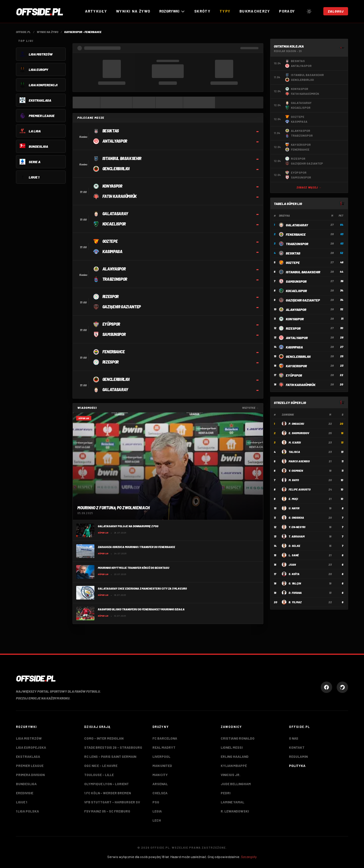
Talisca (294, 452)
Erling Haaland (235, 756)
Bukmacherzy (255, 11)
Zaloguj (336, 11)
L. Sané (294, 555)
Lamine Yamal (232, 802)
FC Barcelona (165, 738)
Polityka (297, 766)
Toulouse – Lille (99, 775)
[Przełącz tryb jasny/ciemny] (309, 11)
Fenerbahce (296, 234)
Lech (157, 820)
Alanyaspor (296, 309)
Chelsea (160, 793)
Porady (287, 11)
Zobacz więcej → (309, 187)
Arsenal (160, 784)
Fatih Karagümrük (301, 385)
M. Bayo (294, 480)
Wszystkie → (250, 408)
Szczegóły (249, 857)
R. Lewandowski (235, 811)
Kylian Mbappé (234, 766)
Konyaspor (295, 319)
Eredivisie (25, 793)
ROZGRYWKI (172, 11)
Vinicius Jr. (230, 775)
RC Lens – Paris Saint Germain (110, 756)
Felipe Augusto (300, 489)
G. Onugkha (296, 518)
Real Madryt (164, 747)
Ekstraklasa (28, 756)
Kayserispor (296, 366)
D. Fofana (295, 593)
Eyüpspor (294, 375)
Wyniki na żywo (133, 11)
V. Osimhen (296, 471)
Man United (162, 766)
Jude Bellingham (236, 784)
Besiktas (293, 253)
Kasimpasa (294, 347)
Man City (160, 775)
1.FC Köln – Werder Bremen (107, 793)
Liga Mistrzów (29, 738)
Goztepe (293, 262)
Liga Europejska (31, 747)
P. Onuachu (296, 424)
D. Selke (294, 546)
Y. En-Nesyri (297, 527)
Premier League (30, 766)
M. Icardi (295, 442)
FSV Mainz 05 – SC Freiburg (107, 811)
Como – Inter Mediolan (104, 738)
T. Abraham (297, 536)
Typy (225, 11)
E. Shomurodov (299, 433)
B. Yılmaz (295, 602)
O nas (294, 738)
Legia (157, 811)
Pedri (226, 793)
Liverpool (161, 756)
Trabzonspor (297, 244)
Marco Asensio (299, 461)
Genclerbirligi (298, 356)
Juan (292, 565)
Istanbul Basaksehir (303, 272)
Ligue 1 (21, 802)
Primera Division (30, 775)
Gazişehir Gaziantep (303, 300)
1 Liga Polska (27, 811)
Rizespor (293, 328)
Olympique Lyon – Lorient (106, 784)
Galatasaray (297, 225)
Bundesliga (26, 784)
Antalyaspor (297, 338)
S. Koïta (294, 574)
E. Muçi (293, 499)
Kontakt (297, 747)
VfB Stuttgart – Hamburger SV (112, 802)
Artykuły (96, 11)
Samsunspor (296, 281)
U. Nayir (294, 508)
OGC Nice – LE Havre (101, 766)
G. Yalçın (295, 583)
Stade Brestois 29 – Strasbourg (113, 747)
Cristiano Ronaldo (238, 738)
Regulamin (298, 756)
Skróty (202, 11)
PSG (156, 802)
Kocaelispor (296, 291)
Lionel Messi (232, 747)
